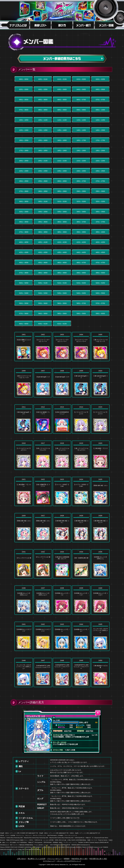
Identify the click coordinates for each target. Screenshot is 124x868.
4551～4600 (43, 262)
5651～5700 (81, 303)
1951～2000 (100, 150)
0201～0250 (100, 79)
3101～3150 (62, 201)
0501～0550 (24, 100)
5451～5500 (100, 293)
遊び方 (62, 25)
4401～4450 (81, 252)
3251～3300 (24, 212)
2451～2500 (100, 171)
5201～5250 (100, 283)
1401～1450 (81, 130)
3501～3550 (24, 222)
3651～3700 (81, 222)
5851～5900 (62, 313)
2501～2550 (24, 181)
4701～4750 (100, 262)
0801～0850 (43, 110)
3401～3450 (81, 212)
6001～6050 (24, 324)
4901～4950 (81, 273)
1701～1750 (100, 140)
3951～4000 (100, 232)
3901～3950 (81, 232)
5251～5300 (24, 293)
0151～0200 (81, 79)
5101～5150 (62, 283)
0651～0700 (81, 100)
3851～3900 (62, 232)
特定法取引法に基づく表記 (98, 859)
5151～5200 (81, 283)
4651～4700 (81, 262)
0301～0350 (43, 89)
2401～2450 (81, 171)
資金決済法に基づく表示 (79, 859)
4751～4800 (24, 273)
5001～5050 (24, 283)
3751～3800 (24, 232)
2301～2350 (43, 171)
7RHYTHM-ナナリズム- (62, 11)
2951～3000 (100, 191)
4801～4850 (43, 273)
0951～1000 (100, 110)
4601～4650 (62, 262)
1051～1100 (43, 120)
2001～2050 (24, 161)
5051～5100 (43, 283)
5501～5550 (24, 303)
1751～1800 (24, 150)
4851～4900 (62, 273)
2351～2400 (62, 171)
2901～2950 (81, 191)
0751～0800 (24, 110)
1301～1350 (43, 130)
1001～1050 (24, 120)
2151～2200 (81, 161)
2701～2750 (100, 181)
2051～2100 (43, 161)
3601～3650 (62, 222)
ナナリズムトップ (49, 861)
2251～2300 (24, 171)
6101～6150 (62, 324)
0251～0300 (24, 89)
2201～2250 (100, 161)
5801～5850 (43, 313)
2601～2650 (62, 181)
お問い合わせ (21, 859)
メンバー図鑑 (109, 25)
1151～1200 (81, 120)
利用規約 (67, 859)
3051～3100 (43, 201)
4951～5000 (100, 273)
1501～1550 (24, 140)
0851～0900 (62, 110)
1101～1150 (62, 120)
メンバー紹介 (84, 25)
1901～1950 (81, 150)
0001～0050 (24, 79)
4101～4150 (62, 242)
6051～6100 (43, 324)
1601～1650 (62, 140)
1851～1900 (62, 150)
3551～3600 (43, 222)
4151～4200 (81, 242)
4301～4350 (43, 252)
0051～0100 (43, 79)
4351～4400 (62, 252)
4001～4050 (24, 242)
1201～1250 (100, 120)
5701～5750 (100, 303)
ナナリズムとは (15, 25)
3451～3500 (100, 212)
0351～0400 (62, 89)
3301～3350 (43, 212)
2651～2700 (81, 181)
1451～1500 (100, 130)
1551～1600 (43, 140)
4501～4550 (24, 262)
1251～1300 (24, 130)
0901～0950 (81, 110)
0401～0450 (81, 89)
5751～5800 (24, 313)
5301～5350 (43, 293)
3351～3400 (62, 212)
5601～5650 (62, 303)
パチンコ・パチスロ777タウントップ (69, 861)
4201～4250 (100, 242)
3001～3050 (24, 201)
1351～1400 (62, 130)
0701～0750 (100, 100)
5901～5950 (81, 313)
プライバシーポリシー (54, 859)
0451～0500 (100, 89)
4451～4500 (100, 252)
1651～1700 (81, 140)
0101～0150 (62, 79)
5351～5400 (62, 293)
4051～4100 (43, 242)
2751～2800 (24, 191)
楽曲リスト (40, 25)
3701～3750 (100, 222)
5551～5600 (43, 303)
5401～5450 (81, 293)
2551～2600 (43, 181)
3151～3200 (81, 201)
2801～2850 (43, 191)
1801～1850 (43, 150)
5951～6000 (100, 313)
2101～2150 (62, 161)
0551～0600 (43, 100)
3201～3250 (100, 201)
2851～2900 (62, 191)
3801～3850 (43, 232)
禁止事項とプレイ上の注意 (37, 859)
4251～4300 (24, 252)
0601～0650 (62, 100)
